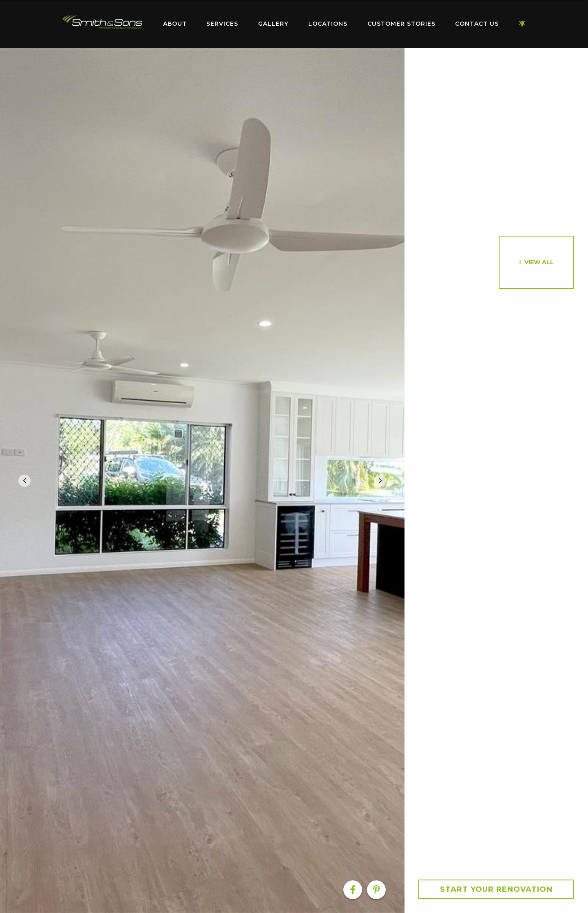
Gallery (273, 24)
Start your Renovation (496, 889)
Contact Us (477, 24)
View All (539, 262)
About (175, 24)
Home (102, 22)
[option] (202, 481)
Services (222, 24)
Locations (328, 24)
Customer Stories (401, 24)
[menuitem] (102, 24)
